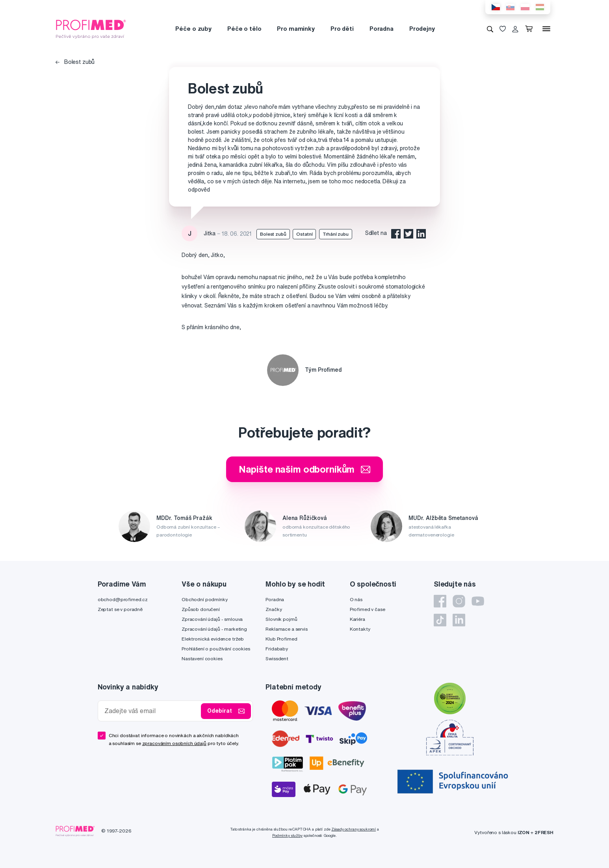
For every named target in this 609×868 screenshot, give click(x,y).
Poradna (382, 29)
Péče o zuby (193, 29)
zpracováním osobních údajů (174, 743)
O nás (356, 599)
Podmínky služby (287, 835)
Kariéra (357, 619)
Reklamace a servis (286, 629)
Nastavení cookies (202, 658)
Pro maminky (296, 29)
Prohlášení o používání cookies (216, 649)
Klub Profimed (281, 639)
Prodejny (422, 29)
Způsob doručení (201, 609)
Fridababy (277, 649)
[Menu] (546, 29)
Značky (274, 609)
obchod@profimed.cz (123, 599)
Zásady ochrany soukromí (354, 829)
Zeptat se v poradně (120, 609)
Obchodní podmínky (205, 599)
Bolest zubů (75, 62)
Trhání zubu (335, 234)
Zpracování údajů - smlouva (212, 619)
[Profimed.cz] (91, 28)
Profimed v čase (368, 609)
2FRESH (544, 832)
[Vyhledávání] (490, 29)
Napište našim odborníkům (305, 469)
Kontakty (360, 629)
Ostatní (304, 234)
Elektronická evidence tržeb (213, 639)
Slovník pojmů (281, 619)
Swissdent (277, 658)
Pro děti (342, 29)
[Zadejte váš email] (151, 711)
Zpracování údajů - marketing (214, 629)
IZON (524, 832)
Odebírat (226, 711)
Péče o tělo (244, 29)
